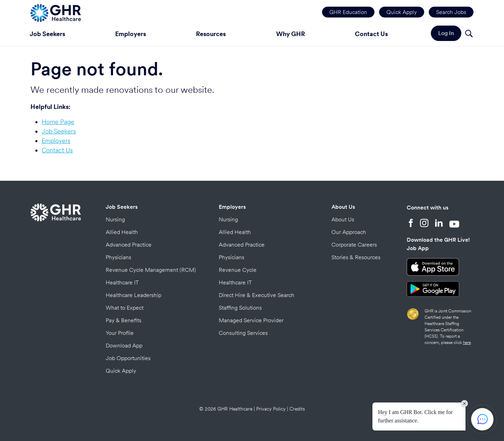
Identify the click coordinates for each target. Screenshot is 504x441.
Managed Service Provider (251, 320)
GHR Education (348, 12)
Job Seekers (47, 34)
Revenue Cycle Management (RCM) (151, 270)
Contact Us (371, 34)
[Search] (469, 35)
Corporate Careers (354, 245)
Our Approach (349, 232)
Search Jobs (451, 12)
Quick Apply (402, 12)
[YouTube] (454, 224)
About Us (343, 207)
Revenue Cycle (238, 270)
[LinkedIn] (439, 224)
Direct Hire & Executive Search (257, 295)
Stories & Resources (356, 257)
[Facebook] (411, 224)
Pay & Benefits (124, 320)
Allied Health (122, 232)
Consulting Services (243, 333)
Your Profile (120, 333)
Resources (211, 34)
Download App (124, 346)
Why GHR (290, 34)
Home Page (58, 122)
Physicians (118, 257)
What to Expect (125, 308)
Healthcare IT (122, 282)
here (467, 343)
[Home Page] (56, 12)
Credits (297, 409)
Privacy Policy (271, 409)
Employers (131, 34)
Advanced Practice (129, 245)
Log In (446, 33)
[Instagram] (424, 224)
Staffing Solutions (240, 308)
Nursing (115, 219)
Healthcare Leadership (134, 295)
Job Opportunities (128, 358)
